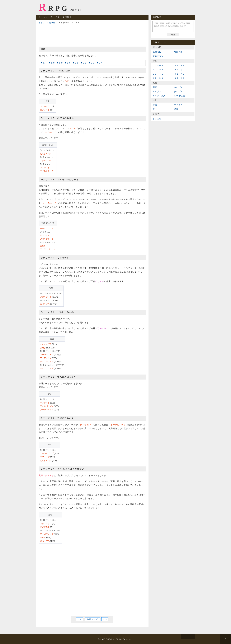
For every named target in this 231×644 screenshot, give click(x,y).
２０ (69, 63)
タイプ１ (178, 87)
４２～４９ (179, 74)
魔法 (155, 109)
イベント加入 (159, 96)
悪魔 (155, 87)
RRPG (54, 7)
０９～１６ (179, 66)
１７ (45, 63)
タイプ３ (178, 91)
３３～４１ (158, 74)
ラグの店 (157, 119)
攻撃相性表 (179, 96)
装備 (155, 105)
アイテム (178, 105)
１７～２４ (158, 70)
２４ (101, 63)
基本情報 (157, 52)
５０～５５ (158, 78)
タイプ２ (157, 91)
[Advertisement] (92, 35)
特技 (176, 109)
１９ (61, 63)
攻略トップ (92, 619)
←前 (80, 619)
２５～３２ (179, 70)
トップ (42, 23)
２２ (85, 63)
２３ (93, 63)
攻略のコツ (158, 56)
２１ (77, 63)
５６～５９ (179, 78)
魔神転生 (53, 23)
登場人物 (178, 52)
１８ (53, 63)
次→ (105, 619)
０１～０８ (158, 66)
